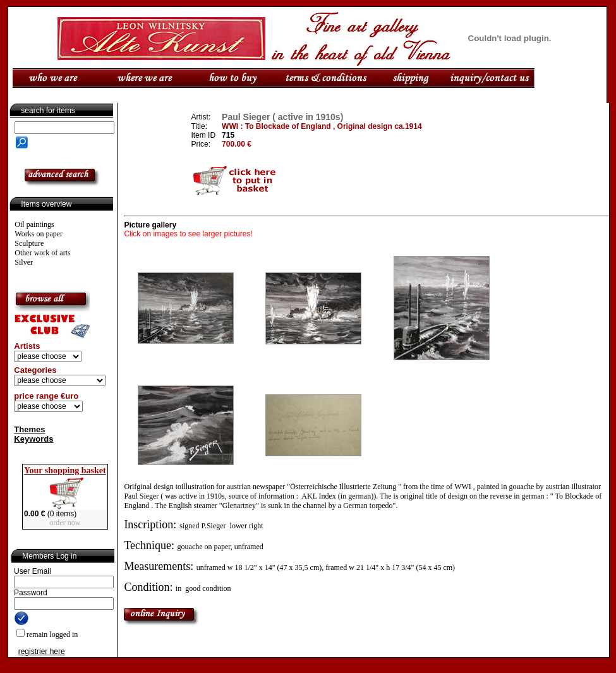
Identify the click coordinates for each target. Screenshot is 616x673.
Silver (24, 262)
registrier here (42, 652)
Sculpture (29, 243)
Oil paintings (34, 224)
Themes (29, 429)
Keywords (33, 439)
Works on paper (39, 234)
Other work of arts (42, 253)
